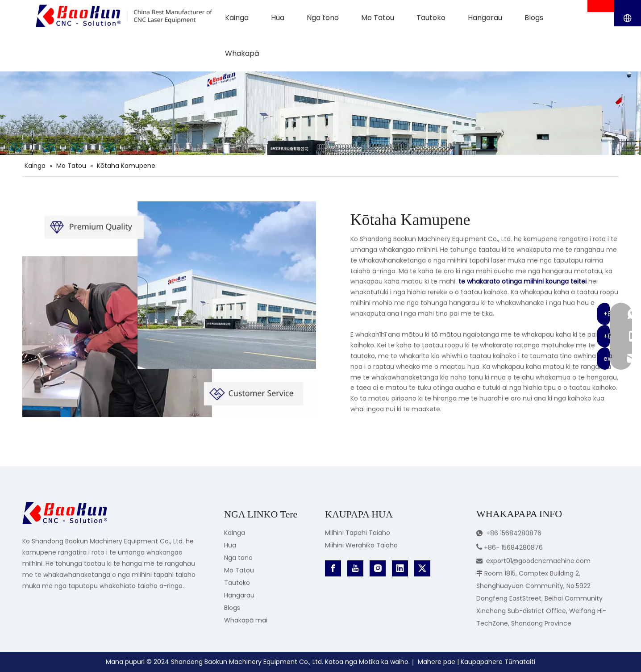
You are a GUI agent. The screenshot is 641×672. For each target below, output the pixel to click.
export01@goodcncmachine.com (538, 561)
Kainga (235, 533)
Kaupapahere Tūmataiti (498, 662)
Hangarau (239, 595)
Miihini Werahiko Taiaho (361, 545)
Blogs (232, 608)
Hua (230, 545)
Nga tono (238, 558)
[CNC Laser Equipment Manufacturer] (169, 309)
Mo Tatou (239, 570)
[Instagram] (378, 568)
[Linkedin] (400, 568)
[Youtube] (355, 568)
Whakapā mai (246, 620)
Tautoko (237, 583)
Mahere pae (437, 662)
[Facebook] (333, 568)
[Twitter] (422, 568)
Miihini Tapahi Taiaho (358, 533)
